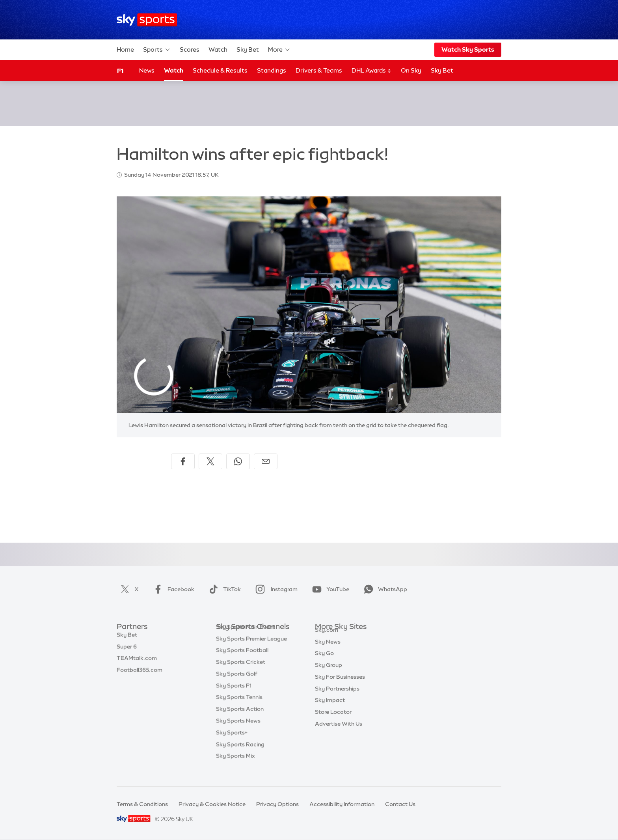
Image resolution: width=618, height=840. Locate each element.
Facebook (172, 589)
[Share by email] (266, 461)
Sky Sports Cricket (241, 674)
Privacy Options (277, 804)
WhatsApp (384, 589)
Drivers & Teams (319, 70)
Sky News (328, 651)
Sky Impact (330, 709)
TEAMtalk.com (137, 662)
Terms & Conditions (142, 804)
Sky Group (329, 674)
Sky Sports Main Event (245, 639)
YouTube (329, 589)
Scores (190, 49)
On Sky (411, 70)
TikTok (223, 589)
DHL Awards (371, 71)
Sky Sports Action (240, 721)
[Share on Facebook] (183, 461)
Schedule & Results (220, 70)
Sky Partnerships (337, 698)
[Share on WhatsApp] (238, 461)
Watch (218, 49)
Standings (272, 70)
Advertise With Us (339, 733)
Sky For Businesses (340, 686)
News (147, 70)
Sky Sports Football (242, 662)
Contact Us (400, 804)
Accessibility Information (342, 804)
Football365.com (140, 674)
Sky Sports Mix (235, 768)
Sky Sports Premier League (251, 651)
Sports (157, 50)
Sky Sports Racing (240, 756)
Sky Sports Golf (237, 686)
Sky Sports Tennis (239, 709)
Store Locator (333, 721)
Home (125, 49)
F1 (120, 71)
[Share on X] (210, 461)
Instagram (275, 589)
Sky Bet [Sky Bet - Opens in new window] (442, 70)
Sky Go (324, 662)
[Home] (147, 20)
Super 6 (127, 651)
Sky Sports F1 (234, 698)
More (279, 50)
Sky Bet (248, 49)
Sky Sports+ (232, 745)
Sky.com (327, 639)
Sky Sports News (238, 733)
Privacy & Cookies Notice (212, 804)
